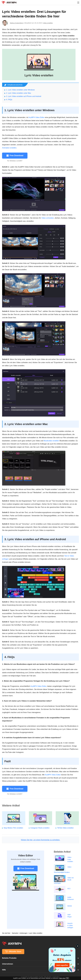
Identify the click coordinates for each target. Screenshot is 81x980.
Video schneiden (48, 218)
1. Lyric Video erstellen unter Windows (20, 90)
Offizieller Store (13, 951)
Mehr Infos (62, 978)
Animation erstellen (9, 148)
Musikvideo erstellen (51, 441)
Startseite (15, 933)
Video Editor (26, 855)
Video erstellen (48, 23)
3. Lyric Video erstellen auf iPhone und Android (24, 96)
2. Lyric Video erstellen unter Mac (19, 93)
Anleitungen (24, 933)
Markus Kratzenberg (17, 23)
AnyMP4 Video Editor (36, 117)
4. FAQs (9, 100)
